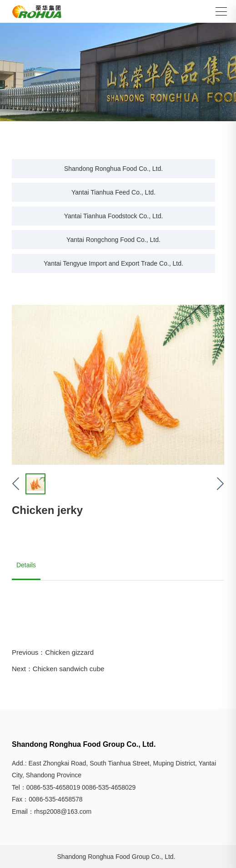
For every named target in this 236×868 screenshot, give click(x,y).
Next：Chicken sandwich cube (58, 669)
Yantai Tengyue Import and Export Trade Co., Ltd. (113, 263)
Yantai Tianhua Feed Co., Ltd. (113, 192)
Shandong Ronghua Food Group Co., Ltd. (116, 857)
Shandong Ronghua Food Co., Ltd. (113, 169)
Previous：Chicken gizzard (53, 652)
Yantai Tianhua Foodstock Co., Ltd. (114, 216)
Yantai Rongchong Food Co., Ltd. (113, 240)
